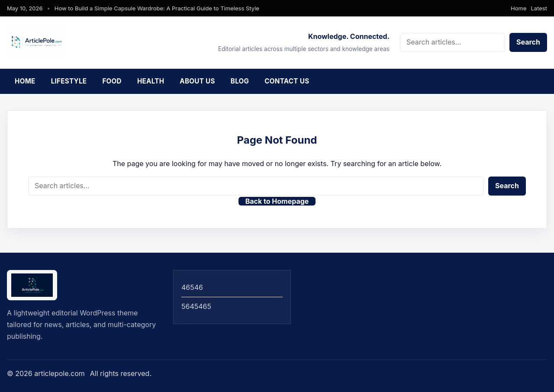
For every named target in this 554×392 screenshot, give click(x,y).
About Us (197, 81)
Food (112, 81)
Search (528, 42)
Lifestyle (69, 81)
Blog (240, 81)
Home (519, 8)
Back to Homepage (277, 201)
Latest (539, 8)
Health (151, 81)
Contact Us (287, 81)
